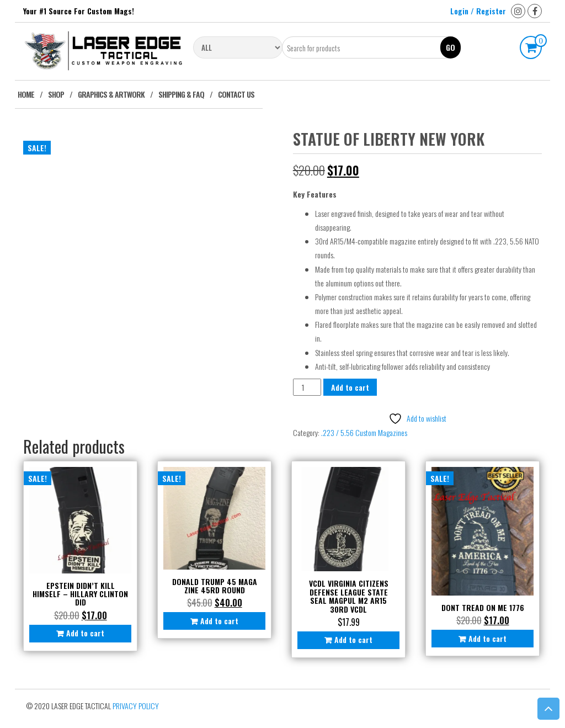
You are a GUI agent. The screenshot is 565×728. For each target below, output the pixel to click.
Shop (56, 94)
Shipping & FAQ (181, 94)
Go (451, 47)
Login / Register (478, 11)
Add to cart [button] (85, 633)
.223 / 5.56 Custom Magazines (364, 432)
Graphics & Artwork (111, 94)
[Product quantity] (307, 387)
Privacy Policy (136, 706)
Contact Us (236, 94)
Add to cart (350, 387)
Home (26, 94)
